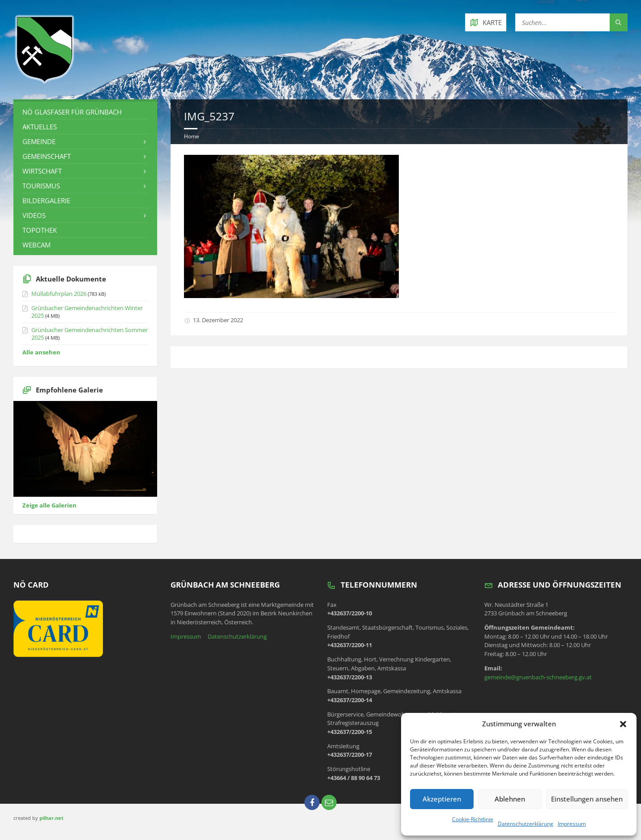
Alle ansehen (41, 352)
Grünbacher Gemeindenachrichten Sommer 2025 (90, 334)
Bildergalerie (46, 200)
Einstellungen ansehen (587, 799)
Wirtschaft (42, 171)
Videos (34, 215)
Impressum (572, 824)
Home (192, 136)
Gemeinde (39, 141)
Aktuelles (40, 127)
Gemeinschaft (47, 156)
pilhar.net (51, 818)
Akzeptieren (442, 799)
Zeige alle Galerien (49, 505)
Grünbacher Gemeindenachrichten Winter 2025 (87, 312)
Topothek (40, 230)
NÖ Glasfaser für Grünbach (72, 112)
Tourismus (41, 186)
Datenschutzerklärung (526, 824)
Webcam (36, 245)
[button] (623, 724)
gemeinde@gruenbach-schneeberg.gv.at (538, 677)
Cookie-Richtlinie (473, 819)
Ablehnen (510, 799)
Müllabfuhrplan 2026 (59, 294)
